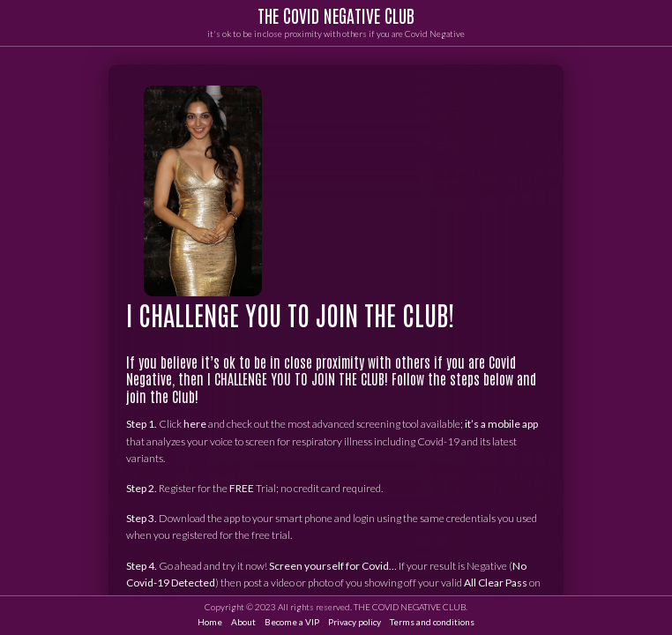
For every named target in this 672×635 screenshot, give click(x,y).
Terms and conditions (432, 622)
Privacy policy (355, 622)
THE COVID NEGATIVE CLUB (336, 15)
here (195, 425)
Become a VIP (292, 622)
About (243, 622)
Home (210, 622)
